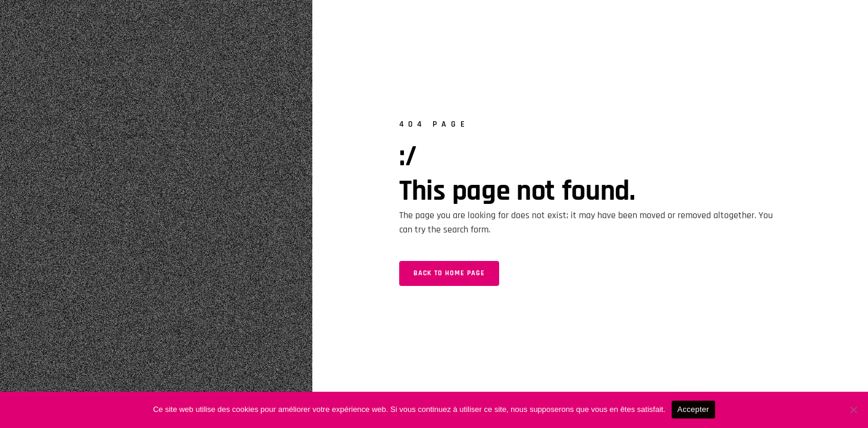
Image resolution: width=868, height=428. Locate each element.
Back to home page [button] (449, 273)
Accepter (693, 409)
